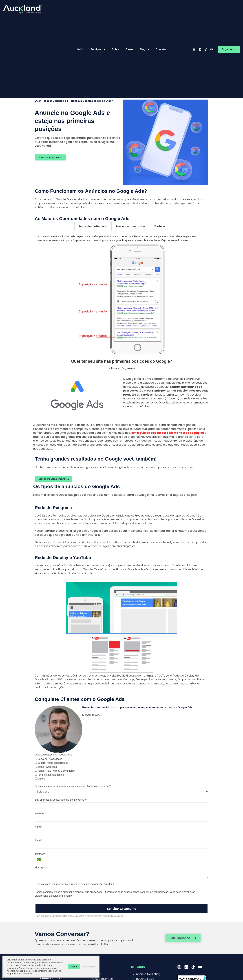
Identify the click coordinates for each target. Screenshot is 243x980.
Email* (38, 841)
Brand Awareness (46, 767)
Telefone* (40, 854)
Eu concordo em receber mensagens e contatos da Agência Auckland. (75, 884)
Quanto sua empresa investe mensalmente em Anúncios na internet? (73, 786)
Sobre (116, 49)
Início (81, 49)
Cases (129, 49)
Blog (145, 49)
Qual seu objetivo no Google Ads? (53, 755)
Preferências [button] (89, 967)
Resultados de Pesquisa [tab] (93, 226)
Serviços (98, 49)
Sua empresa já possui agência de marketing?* (61, 800)
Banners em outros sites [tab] (131, 226)
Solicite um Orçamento (122, 368)
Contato (161, 49)
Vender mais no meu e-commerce (55, 771)
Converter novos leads (49, 759)
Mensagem (41, 868)
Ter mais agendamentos (49, 775)
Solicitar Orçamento (122, 909)
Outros (40, 779)
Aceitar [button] (74, 967)
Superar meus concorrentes (51, 763)
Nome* (39, 827)
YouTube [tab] (159, 226)
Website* (40, 813)
